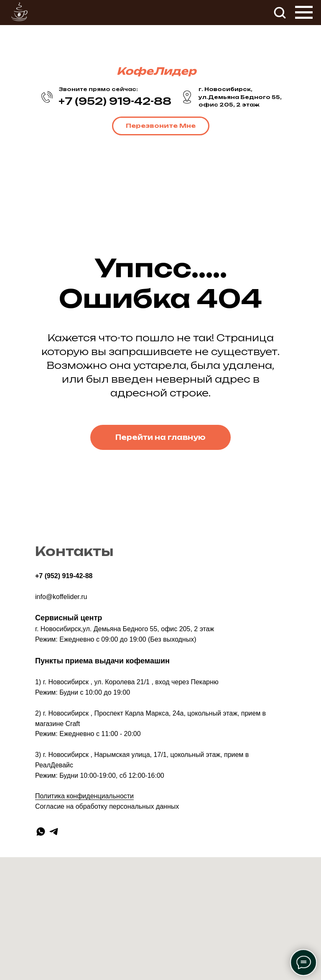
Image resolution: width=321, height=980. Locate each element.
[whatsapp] (41, 831)
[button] (280, 12)
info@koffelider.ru (61, 597)
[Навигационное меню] (304, 13)
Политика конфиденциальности (84, 796)
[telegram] (54, 831)
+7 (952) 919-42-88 (64, 576)
